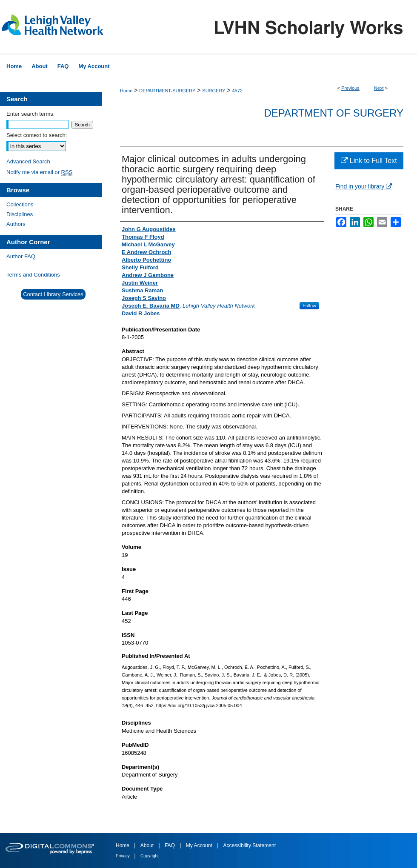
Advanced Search (28, 161)
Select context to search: (37, 135)
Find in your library (364, 186)
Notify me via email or (39, 172)
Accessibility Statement (250, 845)
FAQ (170, 845)
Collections (20, 204)
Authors (16, 224)
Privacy (123, 856)
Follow (309, 306)
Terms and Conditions (33, 275)
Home (126, 91)
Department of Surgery (334, 113)
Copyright (150, 856)
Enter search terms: (30, 114)
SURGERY (214, 91)
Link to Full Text (369, 161)
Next (379, 88)
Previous (350, 88)
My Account (200, 845)
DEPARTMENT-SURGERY (167, 91)
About (148, 845)
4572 (237, 91)
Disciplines (20, 214)
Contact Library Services (53, 294)
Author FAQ (21, 256)
